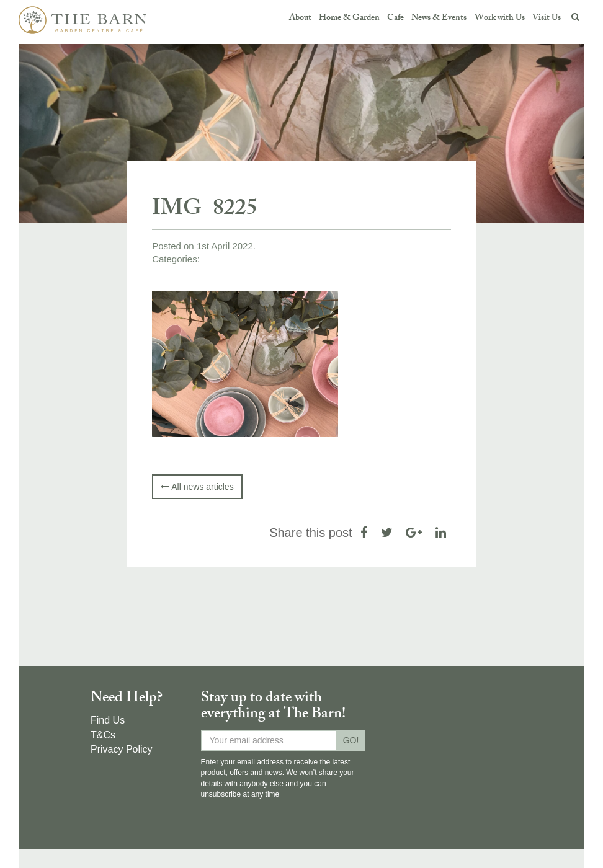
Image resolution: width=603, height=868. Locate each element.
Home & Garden (349, 18)
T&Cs (103, 735)
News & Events (439, 18)
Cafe (395, 18)
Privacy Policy (122, 749)
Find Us (108, 720)
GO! (351, 740)
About (300, 18)
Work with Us (500, 18)
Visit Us (547, 18)
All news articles (197, 487)
